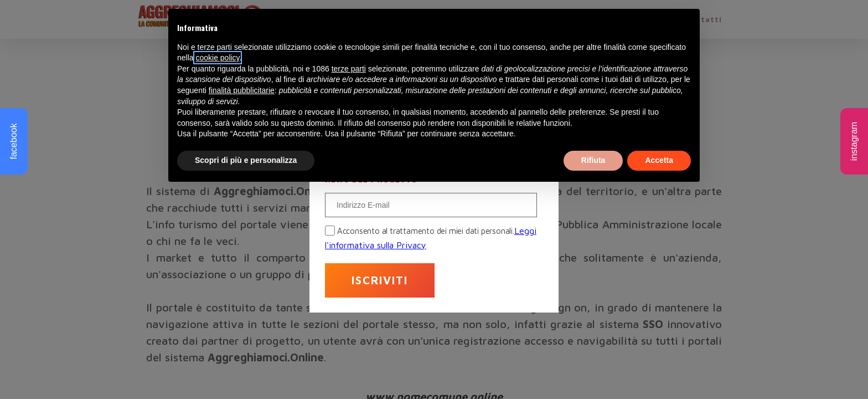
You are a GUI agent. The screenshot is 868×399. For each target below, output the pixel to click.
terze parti (349, 69)
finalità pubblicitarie (242, 90)
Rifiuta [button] (593, 160)
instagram (854, 141)
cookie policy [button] (217, 58)
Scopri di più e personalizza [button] (246, 160)
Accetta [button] (659, 160)
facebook (14, 142)
